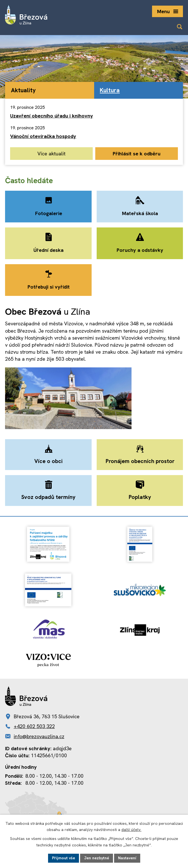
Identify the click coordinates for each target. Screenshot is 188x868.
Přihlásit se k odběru (137, 154)
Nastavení (127, 858)
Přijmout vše (64, 858)
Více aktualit (51, 154)
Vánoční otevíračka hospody (43, 136)
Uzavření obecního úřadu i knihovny (52, 116)
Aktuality (23, 90)
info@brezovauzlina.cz (39, 736)
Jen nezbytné (97, 858)
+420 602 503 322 (34, 727)
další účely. (131, 830)
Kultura (110, 90)
